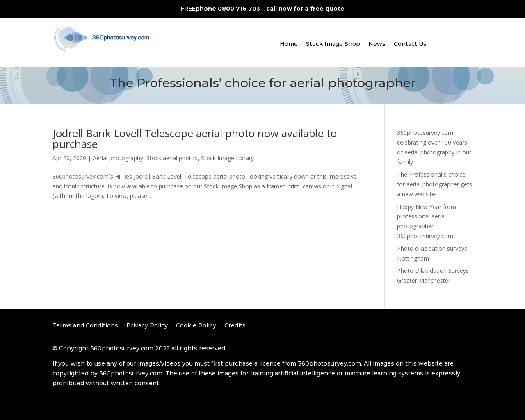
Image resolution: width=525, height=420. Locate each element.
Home (289, 44)
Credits (235, 325)
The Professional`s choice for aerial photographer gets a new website (435, 184)
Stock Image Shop (333, 44)
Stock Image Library (227, 158)
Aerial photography (118, 158)
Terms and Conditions (85, 325)
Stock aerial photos (172, 158)
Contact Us (410, 44)
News (377, 44)
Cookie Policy (196, 325)
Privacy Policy (147, 325)
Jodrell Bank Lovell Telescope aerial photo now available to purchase (195, 138)
